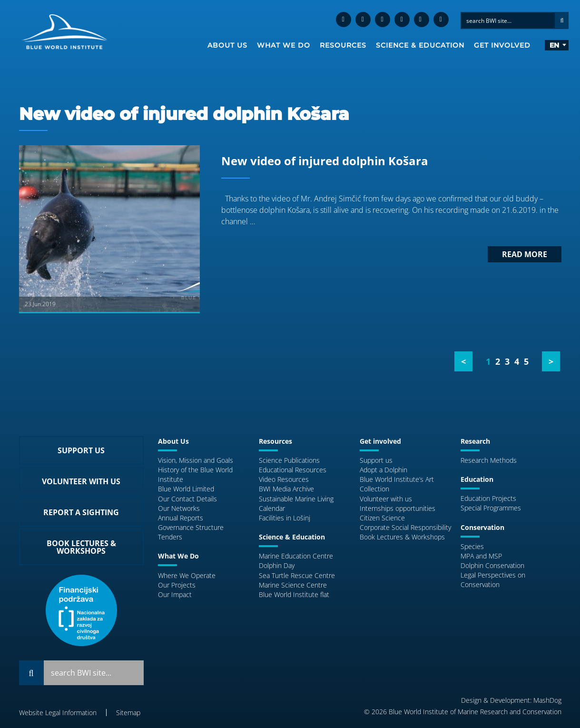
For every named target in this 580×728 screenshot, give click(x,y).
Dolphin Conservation (492, 565)
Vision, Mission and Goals (196, 460)
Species (472, 546)
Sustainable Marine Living (296, 499)
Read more (525, 254)
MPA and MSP (481, 556)
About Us (227, 45)
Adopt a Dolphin (383, 470)
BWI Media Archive (286, 489)
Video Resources (284, 479)
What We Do (284, 45)
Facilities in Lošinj (285, 518)
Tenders (170, 537)
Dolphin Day (277, 565)
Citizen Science (382, 518)
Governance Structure (191, 527)
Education (477, 479)
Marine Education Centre (296, 556)
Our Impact (175, 594)
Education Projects (488, 498)
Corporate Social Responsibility (405, 527)
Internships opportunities (398, 508)
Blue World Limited (186, 489)
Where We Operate (187, 575)
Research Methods (489, 460)
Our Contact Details (187, 499)
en (554, 45)
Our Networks (179, 508)
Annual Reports (181, 518)
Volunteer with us (386, 499)
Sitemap (128, 713)
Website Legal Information (58, 713)
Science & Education (420, 45)
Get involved (502, 45)
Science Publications (289, 460)
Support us (376, 460)
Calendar (272, 508)
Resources (343, 45)
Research (475, 441)
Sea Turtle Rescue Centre (297, 575)
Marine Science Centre (293, 585)
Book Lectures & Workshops (402, 537)
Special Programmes (491, 508)
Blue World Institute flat (294, 594)
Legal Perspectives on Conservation (493, 580)
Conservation (482, 527)
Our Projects (177, 585)
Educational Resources (293, 470)
